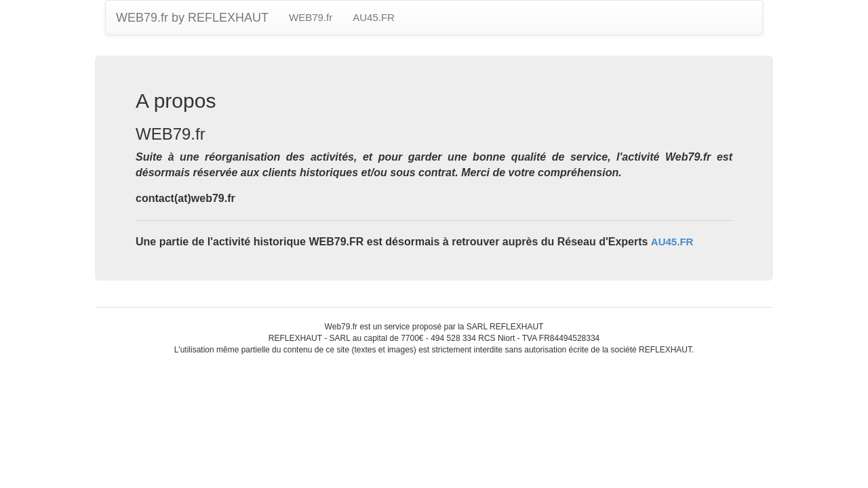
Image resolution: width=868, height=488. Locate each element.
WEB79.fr (311, 17)
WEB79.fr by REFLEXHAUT (192, 18)
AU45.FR (374, 17)
